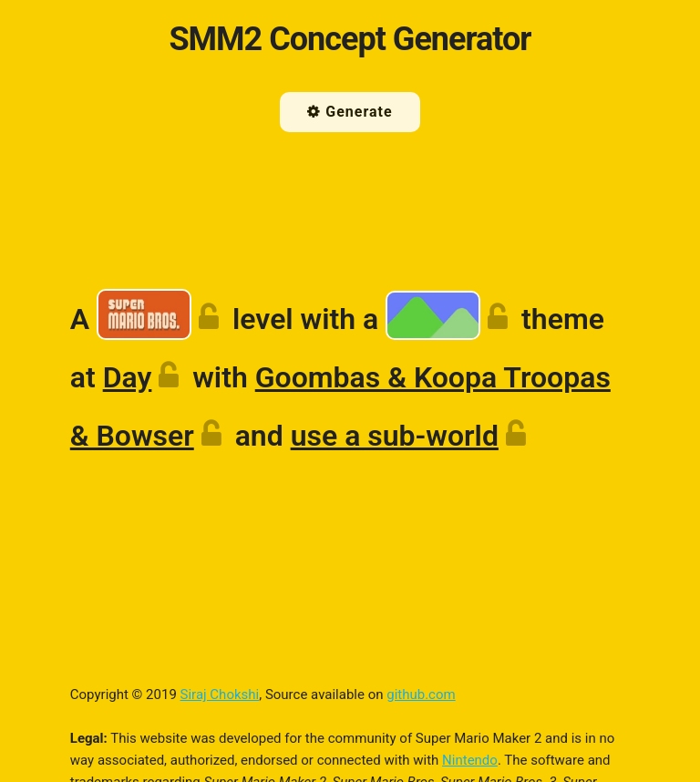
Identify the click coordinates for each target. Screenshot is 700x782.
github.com (421, 695)
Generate (350, 112)
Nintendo (470, 760)
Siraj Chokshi (220, 695)
